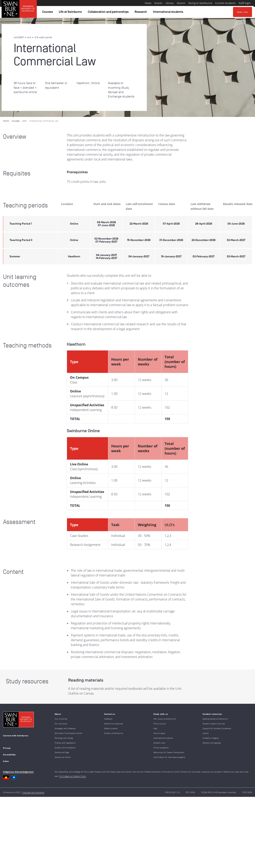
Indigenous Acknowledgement (18, 772)
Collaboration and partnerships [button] (109, 13)
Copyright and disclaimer (33, 792)
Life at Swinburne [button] (71, 13)
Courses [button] (48, 13)
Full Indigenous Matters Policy (73, 776)
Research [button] (141, 13)
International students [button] (169, 13)
